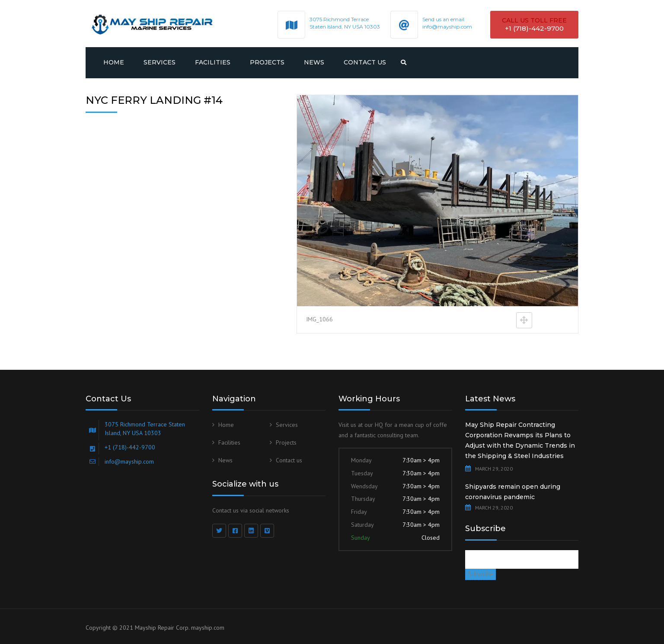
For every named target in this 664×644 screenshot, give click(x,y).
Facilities (213, 62)
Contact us (365, 62)
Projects (267, 62)
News (314, 62)
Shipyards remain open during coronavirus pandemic (513, 492)
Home (114, 62)
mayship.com (208, 628)
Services (160, 62)
